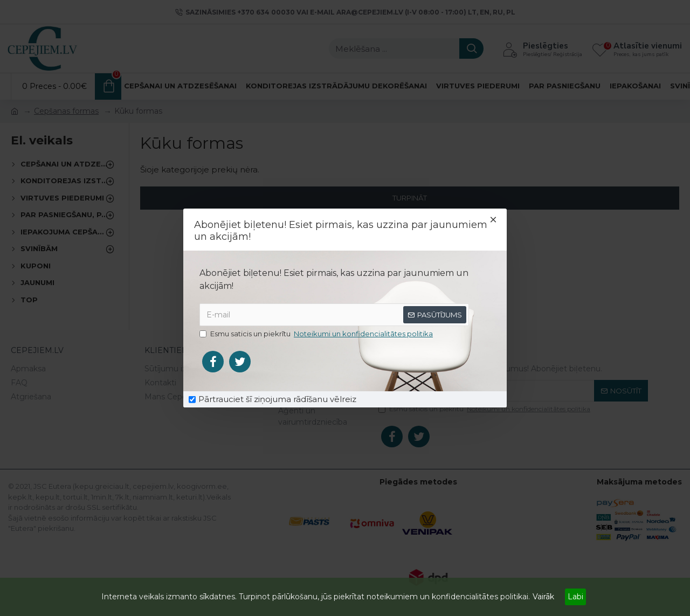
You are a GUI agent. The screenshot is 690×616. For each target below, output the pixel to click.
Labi (575, 597)
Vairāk (543, 597)
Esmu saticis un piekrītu (317, 334)
